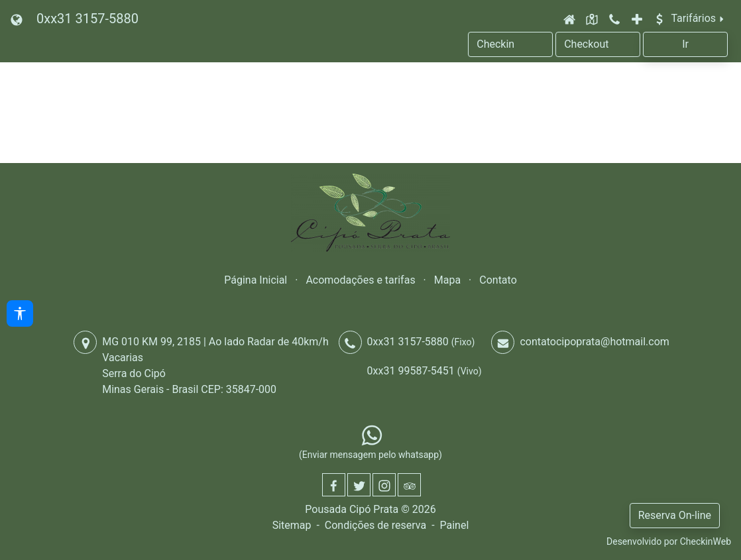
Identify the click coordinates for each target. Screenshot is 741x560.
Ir (685, 44)
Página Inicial (256, 280)
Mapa (447, 280)
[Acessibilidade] (20, 313)
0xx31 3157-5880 (87, 19)
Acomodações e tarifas (360, 280)
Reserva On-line (675, 515)
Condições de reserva (375, 525)
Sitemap (292, 525)
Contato (498, 280)
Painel (454, 525)
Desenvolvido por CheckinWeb (669, 541)
